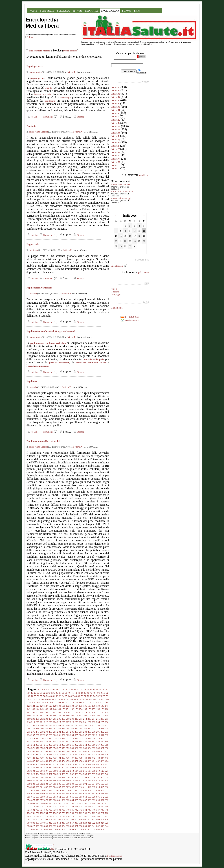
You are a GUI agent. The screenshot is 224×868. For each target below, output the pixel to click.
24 (100, 690)
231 (85, 722)
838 (81, 826)
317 (46, 738)
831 (50, 826)
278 (42, 732)
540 (107, 774)
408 (29, 755)
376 (55, 748)
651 (94, 794)
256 (29, 729)
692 (107, 800)
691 (102, 800)
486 (38, 768)
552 (76, 777)
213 (89, 719)
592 (85, 784)
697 (46, 803)
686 (81, 800)
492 (63, 768)
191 (76, 716)
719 (59, 807)
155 (85, 709)
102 (103, 699)
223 (50, 722)
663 (63, 797)
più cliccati (144, 175)
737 (55, 810)
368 (102, 745)
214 (94, 719)
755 (50, 813)
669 (89, 797)
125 (38, 706)
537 (94, 774)
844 (107, 826)
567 (59, 781)
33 (47, 693)
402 (85, 751)
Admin (30, 37)
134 (76, 706)
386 (98, 748)
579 (29, 784)
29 (35, 693)
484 (29, 768)
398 (68, 751)
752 (38, 813)
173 (81, 712)
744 (85, 810)
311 (102, 735)
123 (29, 706)
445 (107, 758)
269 (85, 729)
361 (72, 745)
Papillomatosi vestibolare (39, 288)
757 (59, 813)
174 (85, 712)
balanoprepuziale (43, 94)
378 (63, 748)
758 (63, 813)
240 (42, 725)
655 (29, 797)
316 (42, 738)
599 (33, 787)
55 (35, 696)
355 (46, 745)
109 (51, 703)
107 (42, 703)
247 (72, 725)
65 (66, 696)
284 (68, 732)
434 (59, 758)
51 (104, 693)
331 (107, 738)
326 (85, 738)
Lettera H (115, 110)
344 (81, 742)
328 (94, 738)
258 (38, 729)
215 (98, 719)
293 (107, 732)
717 (50, 807)
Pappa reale (33, 244)
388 (107, 748)
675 (33, 800)
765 (94, 813)
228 (72, 722)
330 (102, 738)
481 (98, 764)
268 (81, 729)
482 (102, 764)
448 (38, 761)
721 (68, 807)
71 (85, 696)
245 (63, 725)
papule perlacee (39, 78)
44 (82, 693)
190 (72, 716)
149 (59, 709)
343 (76, 742)
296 (38, 735)
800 (81, 820)
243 (55, 725)
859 (94, 829)
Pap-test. (31, 126)
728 (98, 807)
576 (98, 781)
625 (63, 790)
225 (59, 722)
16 (75, 690)
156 (89, 709)
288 (85, 732)
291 (98, 732)
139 (98, 706)
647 (76, 794)
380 (72, 748)
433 (55, 758)
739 (63, 810)
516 (85, 771)
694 (33, 803)
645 (68, 794)
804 (98, 820)
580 (33, 784)
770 (33, 816)
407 (107, 751)
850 (55, 829)
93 (72, 699)
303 (68, 735)
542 (33, 777)
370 (29, 748)
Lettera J (115, 117)
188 (63, 716)
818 (76, 823)
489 (50, 768)
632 (94, 790)
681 (59, 800)
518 (94, 771)
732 (33, 810)
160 (107, 709)
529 (59, 774)
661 (55, 797)
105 (34, 703)
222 (46, 722)
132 (68, 706)
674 (29, 800)
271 (94, 729)
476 (76, 764)
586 (59, 784)
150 (63, 709)
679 (50, 800)
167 (55, 712)
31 (41, 693)
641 (50, 794)
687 (85, 800)
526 (46, 774)
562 (38, 781)
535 (85, 774)
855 (76, 829)
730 (107, 807)
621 (46, 790)
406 (102, 751)
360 (68, 745)
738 (59, 810)
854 (72, 829)
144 (38, 709)
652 (98, 794)
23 (97, 690)
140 (102, 706)
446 (29, 761)
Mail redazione (115, 856)
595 (98, 784)
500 (98, 768)
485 (33, 768)
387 (102, 748)
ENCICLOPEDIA (110, 11)
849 (50, 829)
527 (50, 774)
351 (29, 745)
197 (102, 716)
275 (29, 732)
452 (55, 761)
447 (33, 761)
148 (55, 709)
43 (79, 693)
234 (98, 722)
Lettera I (115, 113)
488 (46, 768)
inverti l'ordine (70, 51)
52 (107, 693)
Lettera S (115, 146)
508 (50, 771)
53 (29, 696)
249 (81, 725)
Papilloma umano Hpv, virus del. (43, 441)
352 (33, 745)
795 (59, 820)
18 (81, 690)
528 (55, 774)
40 (69, 693)
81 (34, 699)
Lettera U (115, 152)
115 (76, 703)
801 (85, 820)
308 (89, 735)
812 (50, 823)
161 (29, 712)
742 (76, 810)
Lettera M (116, 126)
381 (76, 748)
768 (107, 813)
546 (50, 777)
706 (85, 803)
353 (38, 745)
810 (42, 823)
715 (42, 807)
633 (98, 790)
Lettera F (115, 104)
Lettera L (115, 123)
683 (68, 800)
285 (72, 732)
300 (55, 735)
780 (76, 816)
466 (33, 764)
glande (49, 88)
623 (55, 790)
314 (33, 738)
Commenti (46, 117)
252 (94, 725)
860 (98, 829)
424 (98, 755)
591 (81, 784)
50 (101, 693)
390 (33, 751)
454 (63, 761)
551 (72, 777)
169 (63, 712)
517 (89, 771)
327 (89, 738)
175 (89, 712)
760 (72, 813)
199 (29, 719)
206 (59, 719)
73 (91, 696)
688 (89, 800)
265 (68, 729)
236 (107, 722)
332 (29, 742)
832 (55, 826)
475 (72, 764)
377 (59, 748)
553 (81, 777)
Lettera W (116, 159)
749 (107, 810)
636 (29, 794)
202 (42, 719)
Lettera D (115, 97)
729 (102, 807)
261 (50, 729)
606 (63, 787)
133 (72, 706)
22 (94, 690)
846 (38, 829)
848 (46, 829)
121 (102, 703)
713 (33, 807)
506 (42, 771)
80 (31, 699)
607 (68, 787)
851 (59, 829)
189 (68, 716)
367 (98, 745)
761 (76, 813)
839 (85, 826)
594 (94, 784)
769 (29, 816)
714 (38, 807)
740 (68, 810)
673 (107, 797)
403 (89, 751)
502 (107, 768)
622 (50, 790)
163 (38, 712)
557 (98, 777)
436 (68, 758)
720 (63, 807)
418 (72, 755)
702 (68, 803)
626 (68, 790)
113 (68, 703)
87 (53, 699)
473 (63, 764)
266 (72, 729)
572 (81, 781)
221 (42, 722)
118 (89, 703)
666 (76, 797)
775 (55, 816)
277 (38, 732)
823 (98, 823)
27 (29, 693)
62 (57, 696)
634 (102, 790)
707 (89, 803)
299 (50, 735)
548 (59, 777)
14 (69, 690)
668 (85, 797)
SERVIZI (77, 11)
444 (102, 758)
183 (42, 716)
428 (33, 758)
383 (85, 748)
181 (33, 716)
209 (72, 719)
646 (72, 794)
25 (103, 690)
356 (50, 745)
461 (94, 761)
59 (47, 696)
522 (29, 774)
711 (107, 803)
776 (59, 816)
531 (68, 774)
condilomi (50, 101)
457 (76, 761)
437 (72, 758)
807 (29, 823)
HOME (33, 11)
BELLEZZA (63, 11)
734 (42, 810)
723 (76, 807)
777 (63, 816)
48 (94, 693)
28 (32, 693)
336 (46, 742)
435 (63, 758)
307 (85, 735)
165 (46, 712)
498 (89, 768)
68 (75, 696)
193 (85, 716)
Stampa (79, 117)
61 (54, 696)
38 (63, 693)
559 (107, 777)
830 (46, 826)
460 (89, 761)
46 (88, 693)
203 (46, 719)
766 (98, 813)
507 (46, 771)
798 (72, 820)
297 (42, 735)
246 (68, 725)
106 (38, 703)
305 (76, 735)
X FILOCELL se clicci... (123, 191)
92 (68, 699)
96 (81, 699)
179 (107, 712)
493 (68, 768)
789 (33, 820)
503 (29, 771)
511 (63, 771)
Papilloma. (32, 381)
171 (72, 712)
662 (59, 797)
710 (102, 803)
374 (46, 748)
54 (32, 696)
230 (81, 722)
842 (98, 826)
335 (42, 742)
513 (72, 771)
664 (68, 797)
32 (44, 693)
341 (68, 742)
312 (107, 735)
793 (50, 820)
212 (85, 719)
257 (33, 729)
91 (65, 699)
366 (94, 745)
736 (50, 810)
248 (76, 725)
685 (76, 800)
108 (47, 703)
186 (55, 716)
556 (94, 777)
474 (68, 764)
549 (63, 777)
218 (29, 722)
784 (94, 816)
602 (46, 787)
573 (85, 781)
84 (43, 699)
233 (94, 722)
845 (33, 829)
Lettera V (115, 156)
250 (85, 725)
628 (76, 790)
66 (69, 696)
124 (33, 706)
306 (81, 735)
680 (55, 800)
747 (98, 810)
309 (94, 735)
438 (76, 758)
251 (89, 725)
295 (33, 735)
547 (55, 777)
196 (98, 716)
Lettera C (115, 94)
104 (29, 703)
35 (54, 693)
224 (55, 722)
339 (59, 742)
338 (55, 742)
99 (90, 699)
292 (102, 732)
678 (46, 800)
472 (59, 764)
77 (104, 696)
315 (38, 738)
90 (62, 699)
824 (102, 823)
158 (98, 709)
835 (68, 826)
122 (106, 703)
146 (46, 709)
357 (55, 745)
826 (29, 826)
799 (76, 820)
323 (72, 738)
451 (50, 761)
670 (94, 797)
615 (102, 787)
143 (33, 709)
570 (72, 781)
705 (81, 803)
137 (89, 706)
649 (85, 794)
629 (81, 790)
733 (38, 810)
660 (50, 797)
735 (46, 810)
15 (72, 690)
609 (76, 787)
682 (63, 800)
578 (107, 781)
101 (98, 699)
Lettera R (115, 143)
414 (55, 755)
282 (59, 732)
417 (68, 755)
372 (38, 748)
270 (89, 729)
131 (63, 706)
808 (33, 823)
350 (107, 742)
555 (89, 777)
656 (33, 797)
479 (89, 764)
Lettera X (115, 162)
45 (85, 693)
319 (55, 738)
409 (33, 755)
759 (68, 813)
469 (46, 764)
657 (38, 797)
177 (98, 712)
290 (94, 732)
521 (107, 771)
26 (106, 690)
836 (72, 826)
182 (38, 716)
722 (72, 807)
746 (94, 810)
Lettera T (115, 149)
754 (46, 813)
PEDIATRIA (91, 11)
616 (107, 787)
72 (88, 696)
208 (68, 719)
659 (46, 797)
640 (46, 794)
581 (38, 784)
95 (78, 699)
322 (68, 738)
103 (107, 699)
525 (42, 774)
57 (41, 696)
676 (38, 800)
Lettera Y (115, 165)
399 (72, 751)
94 (75, 699)
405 (98, 751)
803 (94, 820)
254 (102, 725)
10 (56, 690)
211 (81, 719)
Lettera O (115, 133)
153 (76, 709)
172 (76, 712)
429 (38, 758)
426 (107, 755)
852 (63, 829)
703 (72, 803)
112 (64, 703)
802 (89, 820)
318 (50, 738)
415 (59, 755)
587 (63, 784)
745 (89, 810)
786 (102, 816)
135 (81, 706)
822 (94, 823)
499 (94, 768)
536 (89, 774)
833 (59, 826)
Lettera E (115, 100)
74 (94, 696)
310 (98, 735)
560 (29, 781)
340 (63, 742)
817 (72, 823)
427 (29, 758)
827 (33, 826)
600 (38, 787)
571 (76, 781)
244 (59, 725)
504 (33, 771)
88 (56, 699)
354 (42, 745)
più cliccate (144, 272)
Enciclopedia (117, 266)
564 (46, 781)
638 (38, 794)
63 (60, 696)
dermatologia (35, 72)
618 (33, 790)
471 (55, 764)
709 (98, 803)
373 (42, 748)
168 (59, 712)
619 (38, 790)
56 (38, 696)
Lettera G (115, 107)
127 (46, 706)
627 (72, 790)
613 (94, 787)
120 (98, 703)
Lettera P (71, 72)
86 (50, 699)
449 (42, 761)
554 (85, 777)
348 (98, 742)
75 (97, 696)
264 (63, 729)
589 (72, 784)
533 (76, 774)
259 (42, 729)
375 (50, 748)
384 (89, 748)
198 (107, 716)
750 (29, 813)
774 (50, 816)
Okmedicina (117, 308)
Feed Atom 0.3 (130, 320)
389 (29, 751)
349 (102, 742)
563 (42, 781)
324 (76, 738)
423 (94, 755)
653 (102, 794)
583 (46, 784)
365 (89, 745)
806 (107, 820)
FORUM (127, 11)
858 (89, 829)
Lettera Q (115, 139)
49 (97, 693)
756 (55, 813)
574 (89, 781)
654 (107, 794)
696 (42, 803)
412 (46, 755)
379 (68, 748)
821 (89, 823)
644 (63, 794)
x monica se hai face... (121, 184)
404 (94, 751)
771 (38, 816)
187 (59, 716)
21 (91, 690)
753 (42, 813)
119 (93, 703)
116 (81, 703)
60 (51, 696)
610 (81, 787)
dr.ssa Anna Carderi (38, 132)
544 (42, 777)
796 (63, 820)
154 (81, 709)
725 (85, 807)
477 (81, 764)
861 (102, 829)
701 (63, 803)
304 (72, 735)
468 (42, 764)
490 (55, 768)
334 (38, 742)
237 (29, 725)
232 (89, 722)
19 (84, 690)
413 (50, 755)
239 (38, 725)
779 (72, 816)
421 (85, 755)
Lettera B (115, 91)
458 (81, 761)
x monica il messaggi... (122, 198)
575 (94, 781)
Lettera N (115, 130)
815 (63, 823)
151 (68, 709)
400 (76, 751)
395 (55, 751)
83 (40, 699)
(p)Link (32, 117)
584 (50, 784)
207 (63, 719)
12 (62, 690)
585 (55, 784)
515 (81, 771)
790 (38, 820)
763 (85, 813)
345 (85, 742)
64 (63, 696)
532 (72, 774)
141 (107, 706)
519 (98, 771)
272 (98, 729)
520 (102, 771)
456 (72, 761)
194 (89, 716)
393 (46, 751)
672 (102, 797)
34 (51, 693)
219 (33, 722)
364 (85, 745)
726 (89, 807)
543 (38, 777)
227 (68, 722)
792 (46, 820)
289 (89, 732)
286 (76, 732)
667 (81, 797)
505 (38, 771)
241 (46, 725)
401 (81, 751)
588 (68, 784)
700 (59, 803)
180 (29, 716)
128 (50, 706)
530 (63, 774)
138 (94, 706)
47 (91, 693)
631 (89, 790)
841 (94, 826)
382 (81, 748)
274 (107, 729)
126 (42, 706)
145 (42, 709)
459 (85, 761)
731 (29, 810)
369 (107, 745)
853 (68, 829)
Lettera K (115, 120)
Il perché (115, 292)
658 (42, 797)
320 (59, 738)
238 (33, 725)
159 (102, 709)
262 (55, 729)
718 (55, 807)
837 (76, 826)
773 (46, 816)
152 (72, 709)
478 (85, 764)
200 (33, 719)
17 (78, 690)
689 (94, 800)
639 (42, 794)
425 (102, 755)
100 (94, 699)
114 (72, 703)
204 (50, 719)
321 (63, 738)
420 (81, 755)
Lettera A (115, 87)
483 (107, 764)
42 (75, 693)
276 (33, 732)
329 (98, 738)
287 (81, 732)
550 (68, 777)
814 (59, 823)
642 (55, 794)
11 (60, 690)
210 (76, 719)
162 (33, 712)
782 (85, 816)
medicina (33, 250)
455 (68, 761)
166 (50, 712)
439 (81, 758)
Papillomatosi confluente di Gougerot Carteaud (51, 331)
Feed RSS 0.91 (130, 317)
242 (50, 725)
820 (85, 823)
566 (55, 781)
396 (59, 751)
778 (68, 816)
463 (102, 761)
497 (85, 768)
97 (84, 699)
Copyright (116, 295)
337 (50, 742)
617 (29, 790)
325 (81, 738)
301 (59, 735)
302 (63, 735)
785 (98, 816)
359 (63, 745)
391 (38, 751)
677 (42, 800)
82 (37, 699)
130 (59, 706)
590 (76, 784)
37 (60, 693)
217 (107, 719)
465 (29, 764)
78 (107, 696)
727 (94, 807)
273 (102, 729)
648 (81, 794)
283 (63, 732)
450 (46, 761)
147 (50, 709)
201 (38, 719)
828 (38, 826)
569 (68, 781)
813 (55, 823)
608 (72, 787)
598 (29, 787)
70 (82, 696)
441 (89, 758)
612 (89, 787)
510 (59, 771)
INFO (137, 11)
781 (81, 816)
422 (89, 755)
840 (89, 826)
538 (98, 774)
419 (76, 755)
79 (28, 699)
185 (50, 716)
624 (59, 790)
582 (42, 784)
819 (81, 823)
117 (85, 703)
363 (81, 745)
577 (102, 781)
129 (55, 706)
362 (76, 745)
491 (59, 768)
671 (98, 797)
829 (42, 826)
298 (46, 735)
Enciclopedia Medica (40, 51)
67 (72, 696)
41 (72, 693)
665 (72, 797)
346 (89, 742)
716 (46, 807)
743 (81, 810)
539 (102, 774)
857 (85, 829)
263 (59, 729)
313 (29, 738)
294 (29, 735)
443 (98, 758)
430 (42, 758)
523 (33, 774)
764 (89, 813)
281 (55, 732)
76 (101, 696)
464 (107, 761)
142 (29, 709)
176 (94, 712)
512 (68, 771)
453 (59, 761)
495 (76, 768)
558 (102, 777)
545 (46, 777)
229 (76, 722)
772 (42, 816)
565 (50, 781)
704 (76, 803)
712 (29, 807)
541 (29, 777)
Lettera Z (115, 169)
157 (94, 709)
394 (50, 751)
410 (38, 755)
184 (46, 716)
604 (55, 787)
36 (57, 693)
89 (59, 699)
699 (55, 803)
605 (59, 787)
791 (42, 820)
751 (33, 813)
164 (42, 712)
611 (85, 787)
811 (46, 823)
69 (79, 696)
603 (50, 787)
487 (42, 768)
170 (68, 712)
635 (107, 790)
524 (38, 774)
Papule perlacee (35, 66)
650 (89, 794)
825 (107, 823)
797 (68, 820)
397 (63, 751)
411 (42, 755)
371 (33, 748)
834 (63, 826)
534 (81, 774)
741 (72, 810)
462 (98, 761)
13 (66, 690)
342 (72, 742)
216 (102, 719)
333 (33, 742)
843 (102, 826)
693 (29, 803)
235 (102, 722)
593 (89, 784)
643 (59, 794)
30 (38, 693)
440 (85, 758)
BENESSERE (47, 11)
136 (85, 706)
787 (107, 816)
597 (107, 784)
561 (33, 781)
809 (38, 823)
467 (38, 764)
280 (50, 732)
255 (107, 725)
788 (29, 820)
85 (47, 699)
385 (94, 748)
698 (50, 803)
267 (76, 729)
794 (55, 820)
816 (68, 823)
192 (81, 716)
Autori (114, 289)
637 (33, 794)
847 (42, 829)
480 (94, 764)
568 (63, 781)
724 (81, 807)
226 (63, 722)
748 (102, 810)
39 (66, 693)
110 (55, 703)
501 (102, 768)
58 (44, 696)
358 (59, 745)
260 (46, 729)
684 (72, 800)
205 (55, 719)
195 (94, 716)
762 (81, 813)
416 (63, 755)
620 (42, 790)
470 (50, 764)
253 (98, 725)
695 (38, 803)
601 (42, 787)
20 (88, 690)
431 (46, 758)
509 (55, 771)
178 (102, 712)
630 (85, 790)
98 (87, 699)
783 (89, 816)
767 (102, 813)
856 (81, 829)
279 (46, 732)
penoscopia (66, 98)
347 (94, 742)
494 (72, 768)
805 (102, 820)
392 (42, 751)
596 (102, 784)
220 (38, 722)
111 (59, 703)
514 (76, 771)
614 (98, 787)
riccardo (33, 293)
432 (50, 758)
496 (81, 768)
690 (98, 800)
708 (94, 803)
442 (94, 758)
